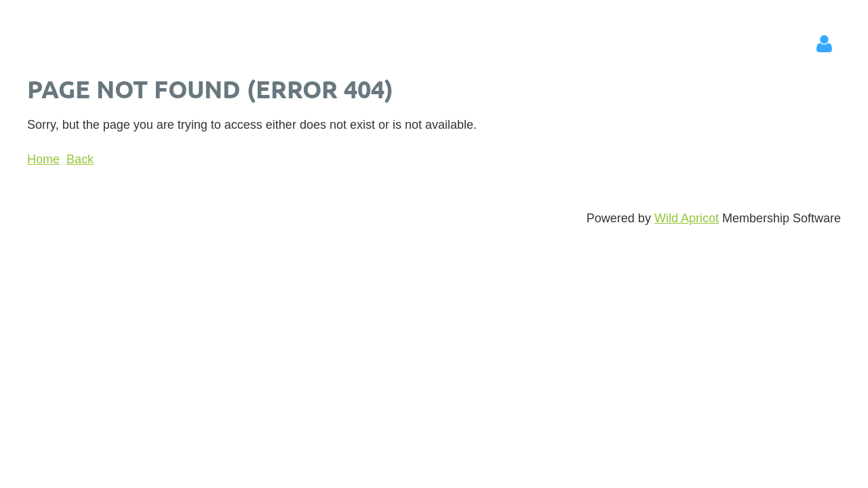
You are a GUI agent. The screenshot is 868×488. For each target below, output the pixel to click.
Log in (824, 44)
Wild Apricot (687, 218)
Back (80, 159)
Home (43, 159)
